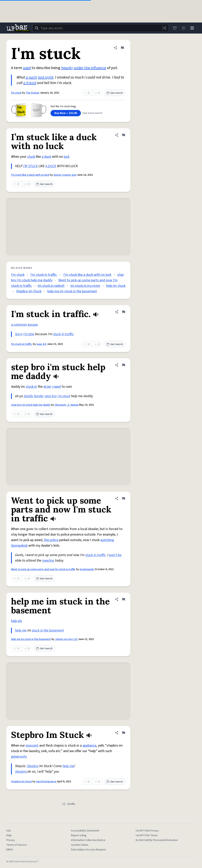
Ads (9, 831)
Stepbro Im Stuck (29, 291)
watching (107, 540)
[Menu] (192, 28)
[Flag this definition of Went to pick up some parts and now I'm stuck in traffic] (123, 498)
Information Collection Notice (88, 840)
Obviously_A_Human (67, 405)
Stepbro (33, 766)
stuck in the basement (48, 630)
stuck (31, 157)
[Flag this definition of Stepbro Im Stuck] (123, 733)
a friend (30, 83)
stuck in (31, 387)
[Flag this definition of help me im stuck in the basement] (123, 599)
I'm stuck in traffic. (44, 275)
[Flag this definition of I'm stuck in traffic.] (123, 312)
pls (20, 621)
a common (19, 325)
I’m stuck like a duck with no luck (30, 175)
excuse (33, 325)
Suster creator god (65, 175)
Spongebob (19, 546)
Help (9, 835)
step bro (51, 396)
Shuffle (68, 804)
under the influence (90, 68)
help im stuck (116, 286)
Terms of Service (17, 845)
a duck (46, 157)
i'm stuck (64, 396)
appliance (89, 746)
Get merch (115, 93)
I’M (25, 166)
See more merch (92, 113)
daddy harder (34, 396)
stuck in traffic (63, 334)
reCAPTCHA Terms (147, 835)
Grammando (87, 569)
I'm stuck (16, 93)
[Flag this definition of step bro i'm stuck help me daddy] (123, 365)
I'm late (29, 334)
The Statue (32, 93)
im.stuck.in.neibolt (51, 286)
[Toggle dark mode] (183, 28)
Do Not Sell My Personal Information (157, 840)
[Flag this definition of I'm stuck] (122, 48)
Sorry (19, 334)
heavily (67, 68)
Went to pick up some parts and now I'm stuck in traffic (43, 569)
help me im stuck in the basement (72, 291)
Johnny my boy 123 (66, 639)
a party (31, 77)
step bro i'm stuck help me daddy (31, 405)
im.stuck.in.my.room (85, 286)
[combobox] (101, 28)
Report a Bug (79, 835)
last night (46, 77)
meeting (48, 561)
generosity (19, 757)
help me (21, 630)
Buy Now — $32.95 (66, 113)
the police (51, 540)
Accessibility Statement (85, 831)
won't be (115, 555)
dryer (47, 387)
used (27, 68)
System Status (80, 845)
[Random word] (164, 28)
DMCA (10, 850)
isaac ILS (41, 344)
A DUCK (51, 166)
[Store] (175, 28)
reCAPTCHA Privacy (147, 831)
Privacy (11, 840)
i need (56, 387)
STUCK (33, 166)
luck (67, 157)
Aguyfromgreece (46, 782)
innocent (32, 746)
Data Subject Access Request (88, 850)
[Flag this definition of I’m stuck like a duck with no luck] (123, 135)
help (14, 621)
